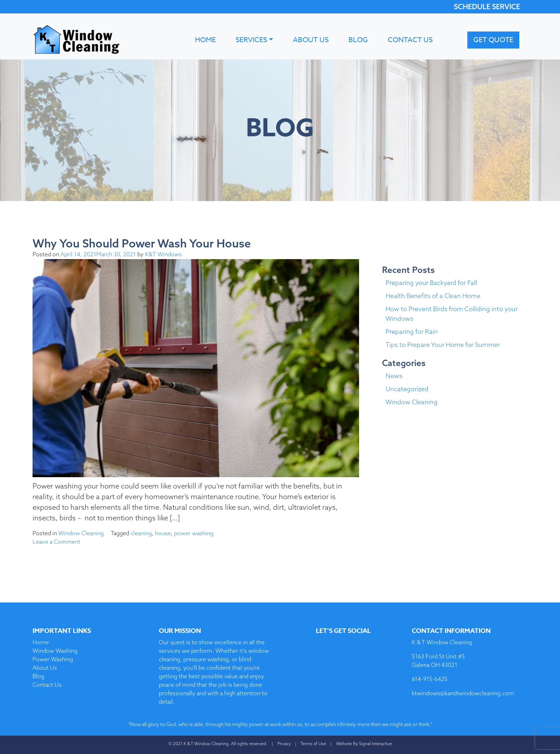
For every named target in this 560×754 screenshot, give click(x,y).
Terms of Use (313, 744)
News (394, 376)
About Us (311, 40)
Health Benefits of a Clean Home (433, 296)
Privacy (284, 744)
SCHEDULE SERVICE (487, 7)
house (163, 533)
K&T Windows (163, 254)
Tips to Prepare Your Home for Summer (443, 345)
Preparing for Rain (412, 332)
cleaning (141, 533)
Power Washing (53, 659)
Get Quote (493, 40)
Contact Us (410, 40)
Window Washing (55, 651)
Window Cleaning (81, 533)
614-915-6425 (430, 679)
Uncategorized (407, 389)
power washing (194, 533)
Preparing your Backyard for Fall (431, 283)
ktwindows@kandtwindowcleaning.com (463, 693)
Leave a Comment (56, 542)
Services (251, 40)
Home (205, 40)
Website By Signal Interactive (364, 744)
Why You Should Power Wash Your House (142, 243)
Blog (358, 40)
